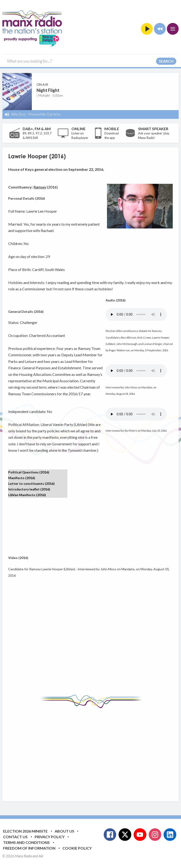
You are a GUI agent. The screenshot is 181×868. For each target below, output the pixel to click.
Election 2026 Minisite (25, 831)
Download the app (112, 136)
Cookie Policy (77, 848)
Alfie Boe (18, 114)
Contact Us (15, 837)
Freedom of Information (29, 848)
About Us (64, 831)
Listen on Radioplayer (80, 136)
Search (166, 61)
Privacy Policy (50, 837)
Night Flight (48, 90)
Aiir (41, 856)
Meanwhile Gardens (44, 114)
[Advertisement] (95, 751)
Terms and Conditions (26, 842)
